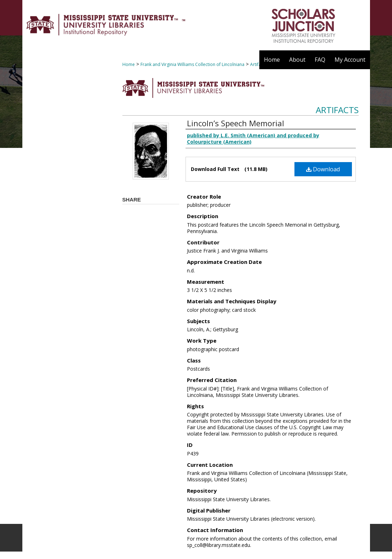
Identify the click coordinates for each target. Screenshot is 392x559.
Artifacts (337, 110)
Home (129, 64)
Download (323, 169)
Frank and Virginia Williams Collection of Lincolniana (192, 64)
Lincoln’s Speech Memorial (236, 123)
